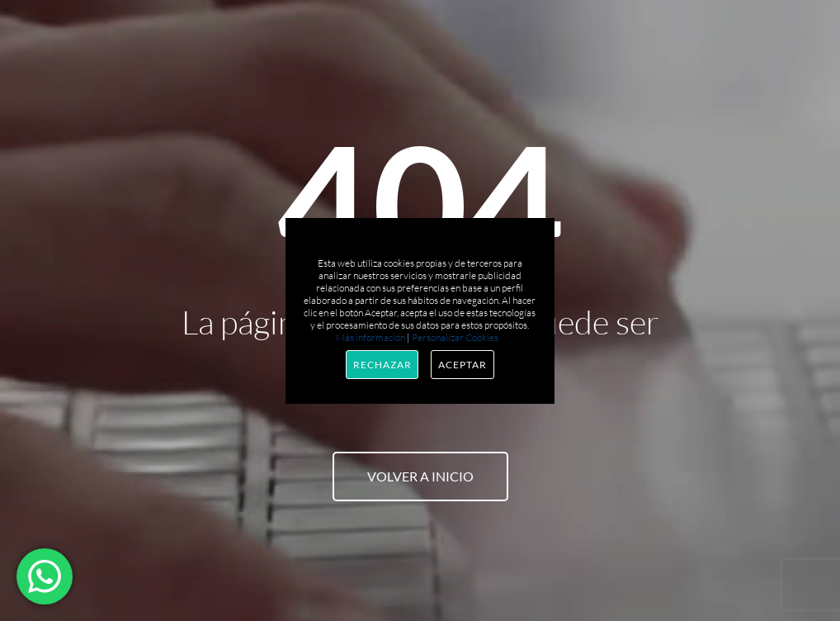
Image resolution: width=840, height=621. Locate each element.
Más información (370, 337)
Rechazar (382, 365)
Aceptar (462, 365)
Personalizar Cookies (455, 337)
